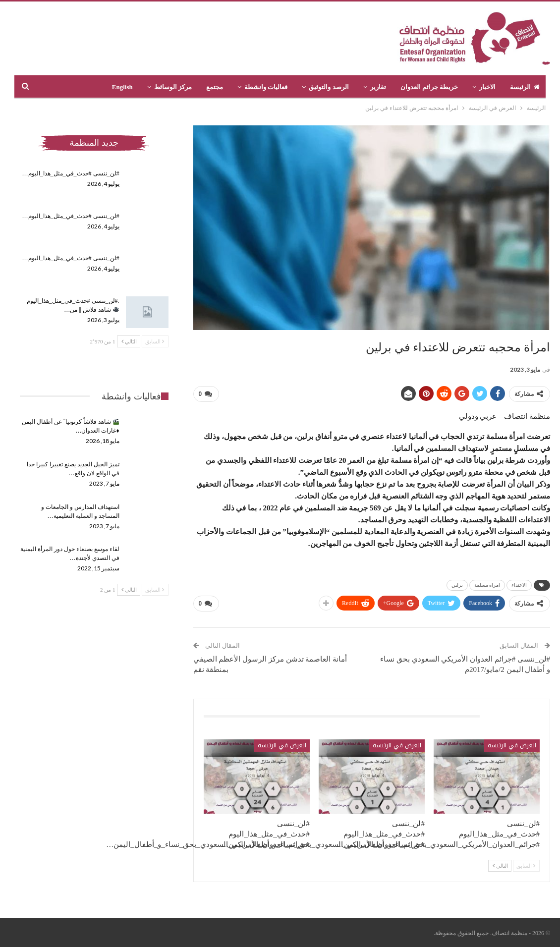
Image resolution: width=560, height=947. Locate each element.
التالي (500, 866)
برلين (457, 585)
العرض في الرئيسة (512, 745)
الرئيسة (525, 87)
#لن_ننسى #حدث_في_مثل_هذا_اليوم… (71, 173)
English (122, 87)
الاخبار (487, 87)
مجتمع (215, 87)
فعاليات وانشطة (266, 87)
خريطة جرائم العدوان (429, 87)
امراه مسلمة (487, 585)
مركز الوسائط (173, 87)
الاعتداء (519, 585)
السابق (526, 866)
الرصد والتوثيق (329, 87)
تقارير (378, 87)
